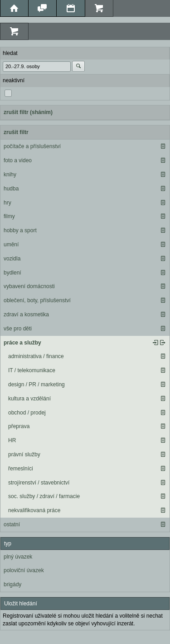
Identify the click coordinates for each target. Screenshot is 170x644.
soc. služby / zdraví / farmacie (44, 496)
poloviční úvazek (24, 570)
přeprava (19, 426)
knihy (10, 175)
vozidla (12, 259)
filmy (9, 216)
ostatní (12, 524)
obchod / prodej (27, 413)
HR (12, 440)
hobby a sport (20, 230)
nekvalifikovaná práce (34, 510)
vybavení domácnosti (29, 286)
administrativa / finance (36, 356)
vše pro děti (18, 329)
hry (7, 203)
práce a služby (22, 343)
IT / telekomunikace (32, 370)
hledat (10, 53)
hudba (11, 189)
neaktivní (14, 80)
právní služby (24, 454)
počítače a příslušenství (32, 146)
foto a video (18, 160)
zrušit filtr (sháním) (28, 112)
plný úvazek (18, 557)
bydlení (12, 273)
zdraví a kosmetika (26, 315)
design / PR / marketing (36, 384)
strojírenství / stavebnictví (39, 483)
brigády (12, 584)
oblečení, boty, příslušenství (37, 300)
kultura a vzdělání (29, 399)
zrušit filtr (16, 132)
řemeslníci (21, 469)
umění (11, 245)
